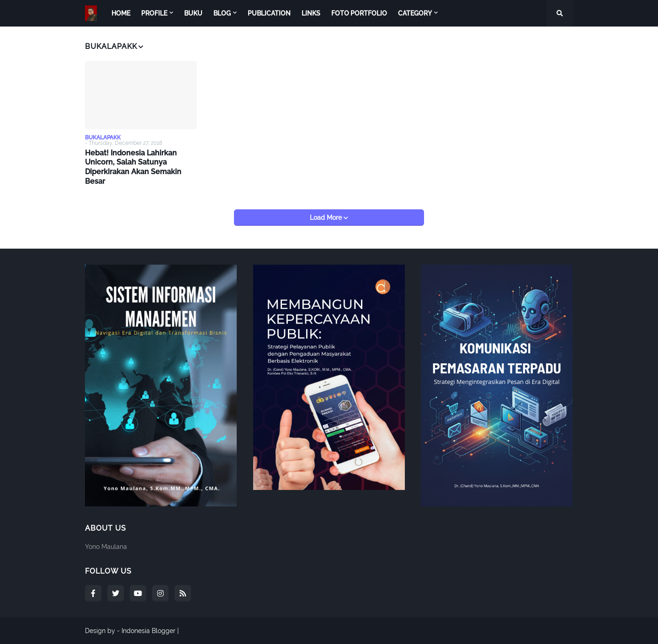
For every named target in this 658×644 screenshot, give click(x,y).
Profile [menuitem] (154, 13)
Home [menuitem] (121, 13)
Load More (327, 218)
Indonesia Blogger (149, 631)
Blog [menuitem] (222, 13)
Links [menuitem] (311, 13)
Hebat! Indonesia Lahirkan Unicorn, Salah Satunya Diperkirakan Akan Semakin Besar (133, 167)
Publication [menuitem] (269, 13)
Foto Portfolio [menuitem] (359, 13)
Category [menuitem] (415, 13)
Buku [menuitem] (193, 13)
